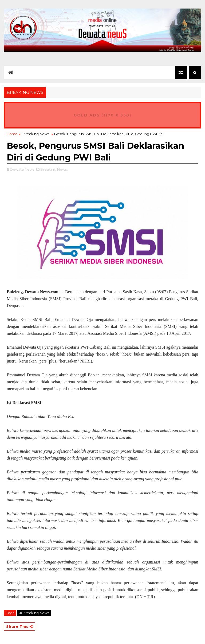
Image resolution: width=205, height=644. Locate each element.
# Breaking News (34, 613)
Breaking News (36, 134)
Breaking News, (54, 169)
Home (12, 134)
